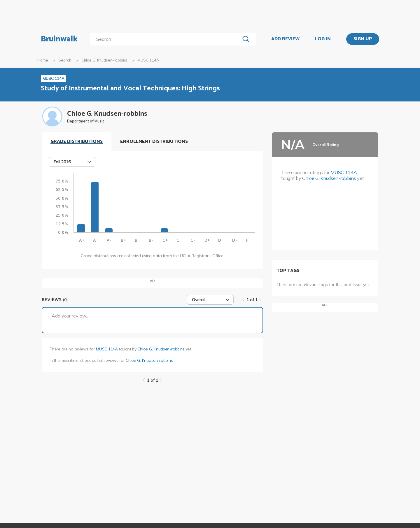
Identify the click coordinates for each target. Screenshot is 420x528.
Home (43, 60)
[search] (166, 39)
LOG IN (323, 39)
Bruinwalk (59, 39)
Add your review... (70, 316)
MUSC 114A (107, 349)
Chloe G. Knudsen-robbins (104, 60)
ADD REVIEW (285, 39)
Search (65, 60)
